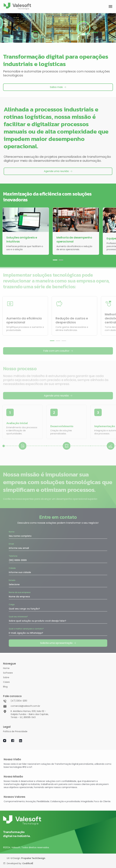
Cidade (12, 567)
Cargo (12, 604)
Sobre (6, 677)
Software (8, 673)
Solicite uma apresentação (58, 642)
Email (11, 543)
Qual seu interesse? (18, 616)
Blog (5, 687)
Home (6, 668)
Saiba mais (58, 87)
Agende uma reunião (58, 171)
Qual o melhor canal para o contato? (26, 628)
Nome (12, 531)
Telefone (13, 555)
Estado (12, 579)
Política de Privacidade (15, 731)
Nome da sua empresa (20, 592)
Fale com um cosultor (58, 350)
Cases (6, 682)
